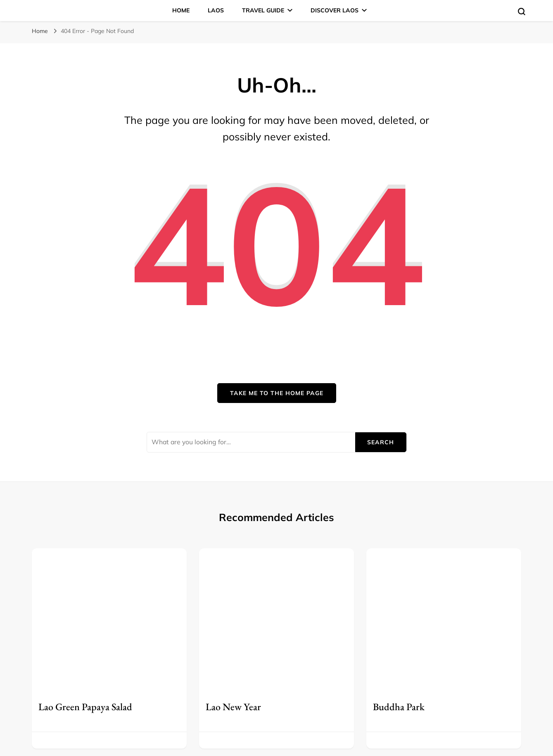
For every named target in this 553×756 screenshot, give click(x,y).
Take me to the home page (277, 393)
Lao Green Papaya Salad (85, 707)
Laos (216, 10)
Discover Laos (335, 10)
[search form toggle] (522, 12)
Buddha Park (399, 707)
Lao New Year (233, 707)
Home (181, 10)
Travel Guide (263, 10)
